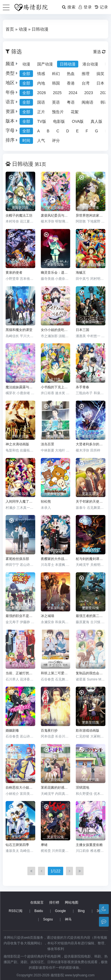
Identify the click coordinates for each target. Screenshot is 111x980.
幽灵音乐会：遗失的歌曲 (56, 273)
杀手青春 (82, 387)
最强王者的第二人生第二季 (91, 616)
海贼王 (81, 273)
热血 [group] (71, 74)
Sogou (48, 919)
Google (61, 911)
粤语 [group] (71, 102)
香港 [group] (71, 83)
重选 (99, 52)
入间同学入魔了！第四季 (20, 502)
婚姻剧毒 (12, 731)
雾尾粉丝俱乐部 (17, 559)
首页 (10, 29)
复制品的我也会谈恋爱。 (91, 673)
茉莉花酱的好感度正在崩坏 (56, 788)
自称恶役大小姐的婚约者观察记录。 (20, 788)
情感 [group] (41, 74)
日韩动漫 (40, 29)
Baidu (39, 911)
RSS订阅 (16, 911)
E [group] (77, 131)
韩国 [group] (56, 83)
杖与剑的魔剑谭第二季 (91, 559)
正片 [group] (41, 112)
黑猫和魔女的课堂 (19, 330)
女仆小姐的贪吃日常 (56, 330)
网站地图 (72, 902)
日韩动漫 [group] (68, 64)
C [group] (58, 131)
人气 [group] (41, 140)
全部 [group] (26, 74)
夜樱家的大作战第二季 (56, 559)
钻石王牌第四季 (17, 845)
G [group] (97, 131)
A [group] (38, 131)
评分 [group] (56, 140)
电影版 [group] (59, 121)
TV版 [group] (42, 121)
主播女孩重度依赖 (89, 845)
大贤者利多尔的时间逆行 (91, 444)
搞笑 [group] (100, 74)
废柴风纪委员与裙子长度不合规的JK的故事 (56, 215)
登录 (85, 7)
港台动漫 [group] (90, 64)
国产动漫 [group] (45, 64)
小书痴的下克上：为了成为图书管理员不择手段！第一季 (56, 387)
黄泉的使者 (14, 273)
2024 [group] (73, 93)
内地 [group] (41, 83)
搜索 (69, 7)
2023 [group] (88, 93)
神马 (68, 919)
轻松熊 (46, 502)
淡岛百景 (48, 444)
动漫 (23, 29)
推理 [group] (86, 74)
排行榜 (54, 902)
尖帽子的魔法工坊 (19, 215)
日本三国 (82, 330)
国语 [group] (41, 102)
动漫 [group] (26, 64)
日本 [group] (100, 83)
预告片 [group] (58, 112)
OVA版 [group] (78, 121)
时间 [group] (26, 140)
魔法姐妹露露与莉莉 (20, 387)
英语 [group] (56, 102)
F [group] (87, 131)
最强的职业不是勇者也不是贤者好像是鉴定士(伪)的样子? (20, 616)
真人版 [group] (96, 121)
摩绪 (44, 845)
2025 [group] (57, 93)
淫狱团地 (82, 788)
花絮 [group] (75, 112)
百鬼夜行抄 (49, 731)
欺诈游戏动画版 (88, 731)
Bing (81, 911)
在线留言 (37, 902)
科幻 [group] (56, 74)
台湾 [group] (86, 83)
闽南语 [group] (88, 102)
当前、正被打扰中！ (20, 673)
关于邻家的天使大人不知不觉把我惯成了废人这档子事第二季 (91, 502)
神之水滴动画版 (17, 444)
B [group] (48, 131)
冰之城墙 (48, 616)
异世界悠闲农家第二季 (91, 215)
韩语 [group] (104, 102)
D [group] (68, 131)
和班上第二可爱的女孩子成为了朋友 (56, 673)
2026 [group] (42, 93)
